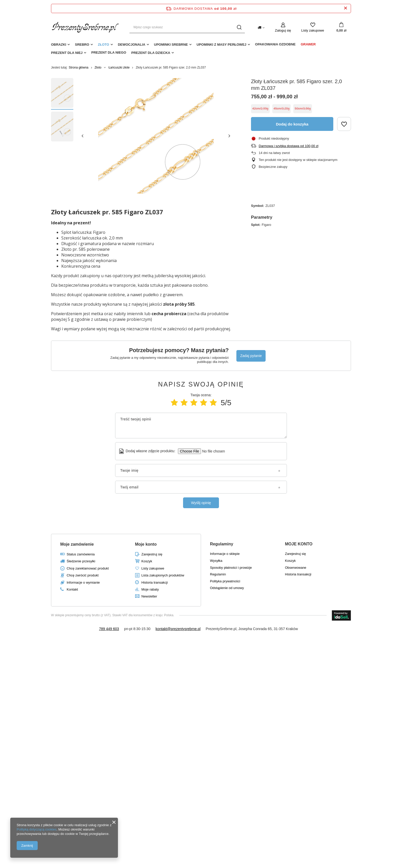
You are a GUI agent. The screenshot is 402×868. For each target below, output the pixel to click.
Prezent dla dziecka (151, 53)
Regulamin (218, 574)
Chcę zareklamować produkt (88, 568)
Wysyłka (216, 561)
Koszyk (147, 561)
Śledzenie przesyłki (81, 561)
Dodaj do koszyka (292, 124)
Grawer (308, 44)
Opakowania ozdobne (275, 44)
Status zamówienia (81, 554)
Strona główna (79, 67)
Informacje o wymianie (83, 582)
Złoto (104, 45)
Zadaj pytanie (251, 356)
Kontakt (72, 589)
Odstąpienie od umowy (227, 588)
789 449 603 (109, 629)
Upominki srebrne (171, 45)
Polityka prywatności (225, 581)
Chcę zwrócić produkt (83, 575)
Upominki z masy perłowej (222, 45)
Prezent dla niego (109, 52)
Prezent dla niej (67, 53)
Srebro (82, 45)
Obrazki (59, 45)
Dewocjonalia (132, 45)
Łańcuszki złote (119, 67)
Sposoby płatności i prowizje (231, 568)
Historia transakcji (155, 582)
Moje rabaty (150, 589)
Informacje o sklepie (225, 554)
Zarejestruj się (152, 554)
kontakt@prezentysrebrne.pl (178, 629)
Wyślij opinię (201, 503)
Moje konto (146, 544)
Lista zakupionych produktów (163, 575)
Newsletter (149, 596)
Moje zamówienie (77, 544)
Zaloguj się (283, 30)
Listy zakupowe (313, 30)
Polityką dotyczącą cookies (37, 829)
